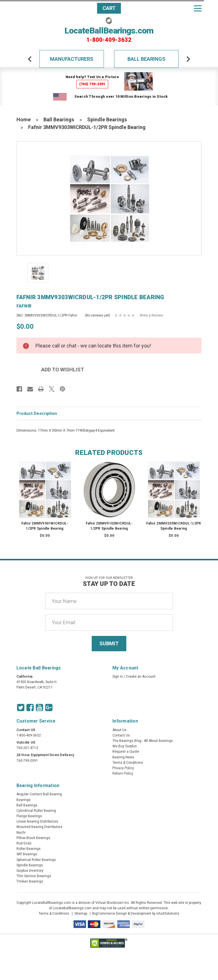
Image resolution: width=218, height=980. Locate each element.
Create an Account (141, 677)
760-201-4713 (27, 748)
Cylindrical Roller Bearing (36, 811)
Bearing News (123, 757)
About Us (120, 730)
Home (24, 119)
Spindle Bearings (107, 119)
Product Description (37, 413)
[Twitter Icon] (21, 708)
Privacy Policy (123, 768)
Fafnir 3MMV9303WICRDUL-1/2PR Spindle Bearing (87, 127)
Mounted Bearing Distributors (39, 827)
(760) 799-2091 (92, 84)
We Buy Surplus (125, 746)
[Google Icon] (49, 708)
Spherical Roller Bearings (36, 860)
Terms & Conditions (128, 763)
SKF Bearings (27, 854)
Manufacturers (72, 59)
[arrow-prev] (30, 59)
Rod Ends (24, 843)
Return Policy (123, 773)
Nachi (21, 833)
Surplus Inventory (30, 871)
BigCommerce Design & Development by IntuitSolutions (136, 914)
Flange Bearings (29, 816)
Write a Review (151, 315)
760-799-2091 (27, 761)
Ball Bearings (146, 59)
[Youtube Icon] (39, 708)
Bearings (24, 800)
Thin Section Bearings (34, 876)
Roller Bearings (29, 849)
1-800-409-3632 (109, 40)
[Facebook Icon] (30, 708)
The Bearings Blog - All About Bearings (143, 741)
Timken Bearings (30, 881)
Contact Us (121, 735)
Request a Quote (126, 752)
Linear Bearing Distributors (37, 821)
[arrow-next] (188, 59)
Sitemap (81, 914)
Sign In (118, 677)
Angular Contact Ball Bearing (39, 794)
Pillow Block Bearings (33, 838)
